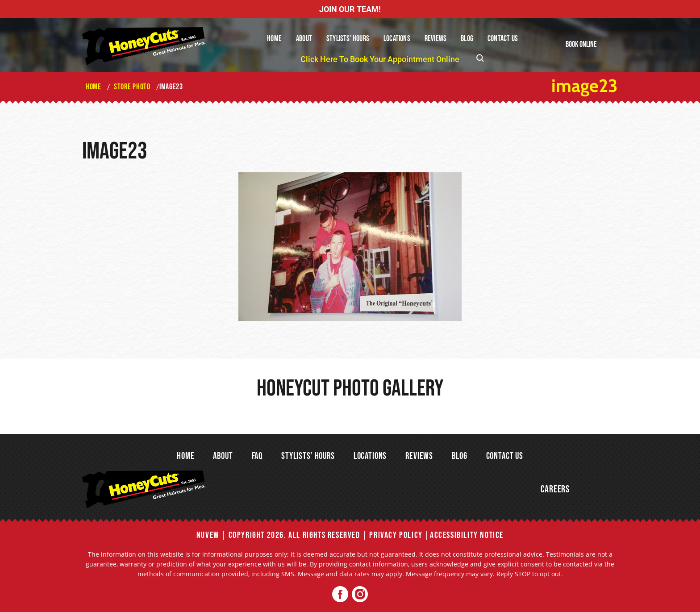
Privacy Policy (396, 535)
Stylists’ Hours (348, 39)
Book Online (581, 44)
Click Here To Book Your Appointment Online (380, 59)
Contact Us (503, 39)
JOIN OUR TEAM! (350, 9)
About (304, 39)
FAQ (257, 456)
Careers (555, 489)
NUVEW (208, 535)
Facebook (340, 594)
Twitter (360, 594)
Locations (397, 39)
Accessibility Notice (467, 535)
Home (274, 39)
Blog (467, 39)
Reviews (435, 39)
